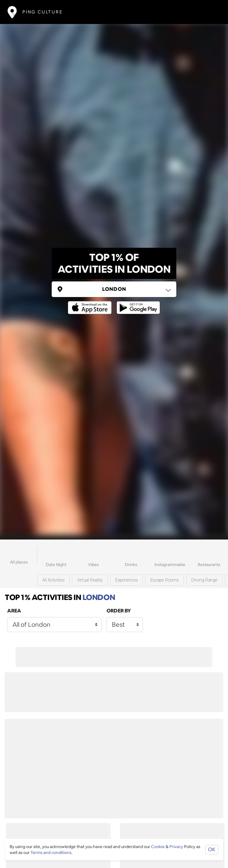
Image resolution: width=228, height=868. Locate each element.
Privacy (176, 847)
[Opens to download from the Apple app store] (91, 303)
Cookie (158, 847)
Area (14, 611)
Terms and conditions (51, 853)
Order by (119, 611)
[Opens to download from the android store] (137, 303)
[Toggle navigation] (211, 12)
